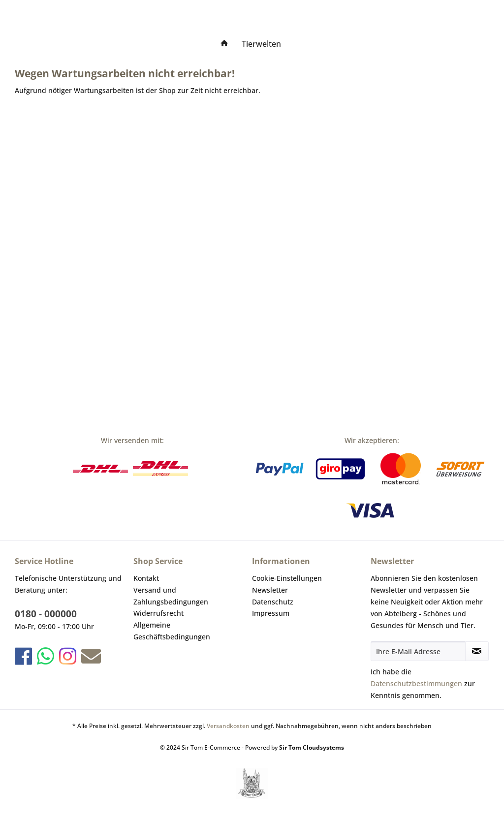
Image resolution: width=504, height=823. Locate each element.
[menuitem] (224, 44)
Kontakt (146, 578)
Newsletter (270, 590)
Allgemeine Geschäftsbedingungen (172, 631)
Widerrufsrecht (158, 613)
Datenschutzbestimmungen (416, 683)
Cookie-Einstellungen (287, 578)
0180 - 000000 (46, 614)
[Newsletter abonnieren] (477, 651)
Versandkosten (228, 726)
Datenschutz (273, 602)
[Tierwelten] (261, 44)
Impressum (271, 613)
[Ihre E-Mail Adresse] (418, 651)
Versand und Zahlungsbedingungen (171, 596)
